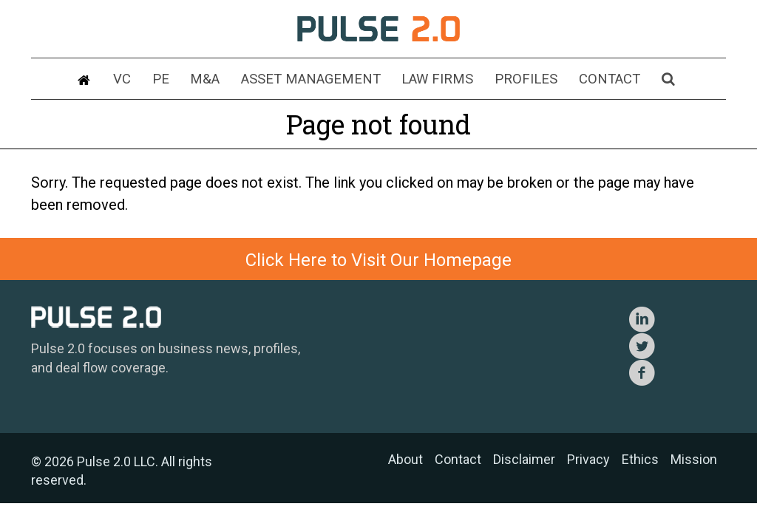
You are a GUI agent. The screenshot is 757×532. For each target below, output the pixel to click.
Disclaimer (524, 459)
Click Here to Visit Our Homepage (378, 260)
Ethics (640, 459)
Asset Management (317, 80)
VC (146, 80)
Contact (590, 80)
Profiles (514, 80)
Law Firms (434, 80)
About (405, 459)
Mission (694, 459)
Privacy (588, 459)
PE (180, 80)
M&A (219, 80)
